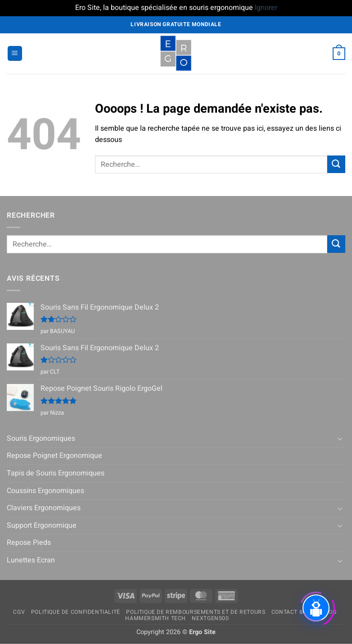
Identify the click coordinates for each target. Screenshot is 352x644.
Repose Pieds (29, 543)
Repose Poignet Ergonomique (54, 456)
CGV (19, 612)
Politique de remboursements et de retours (196, 612)
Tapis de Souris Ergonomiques (56, 473)
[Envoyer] (336, 164)
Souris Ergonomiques (41, 438)
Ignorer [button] (266, 8)
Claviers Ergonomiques (44, 508)
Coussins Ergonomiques (45, 491)
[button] (15, 53)
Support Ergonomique (42, 525)
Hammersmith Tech (156, 618)
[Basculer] (340, 438)
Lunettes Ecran (31, 560)
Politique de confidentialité (76, 612)
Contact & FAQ (293, 612)
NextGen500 (210, 618)
